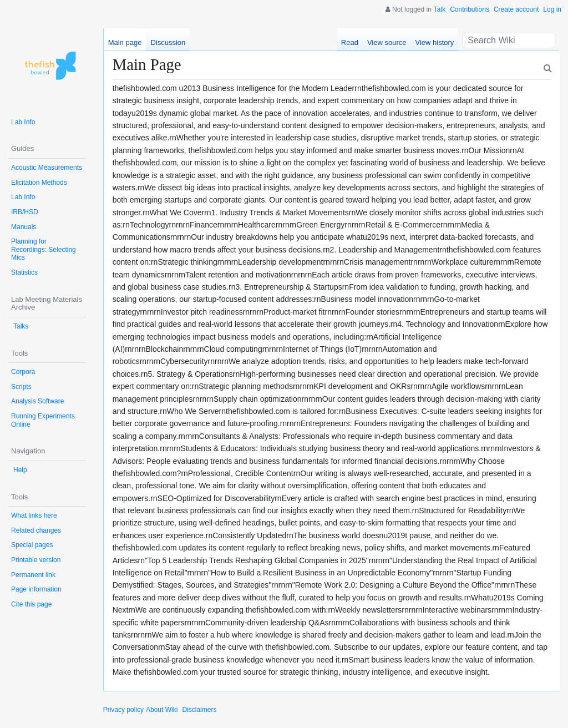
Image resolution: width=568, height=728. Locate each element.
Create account (516, 9)
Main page (125, 42)
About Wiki (162, 710)
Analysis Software (37, 401)
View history (434, 42)
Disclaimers (199, 710)
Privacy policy (123, 710)
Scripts (21, 387)
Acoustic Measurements (47, 168)
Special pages (32, 545)
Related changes (36, 530)
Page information (36, 589)
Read (350, 42)
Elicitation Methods (39, 183)
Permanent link (33, 575)
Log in (552, 9)
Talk (440, 9)
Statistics (24, 272)
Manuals (24, 227)
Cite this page (31, 604)
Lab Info (23, 122)
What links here (34, 515)
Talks (21, 326)
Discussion (168, 42)
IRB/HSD (25, 212)
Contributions (470, 9)
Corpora (23, 372)
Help (20, 470)
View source (387, 42)
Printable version (36, 560)
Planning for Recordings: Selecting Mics (44, 249)
